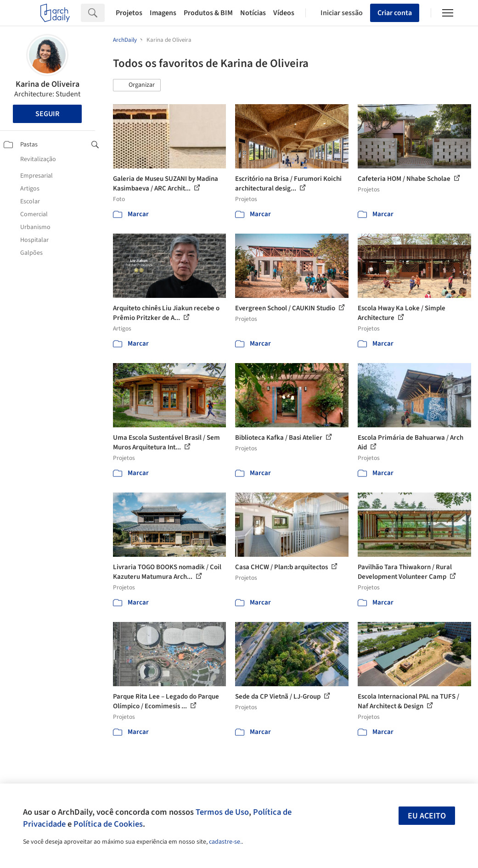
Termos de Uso (222, 812)
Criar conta (395, 13)
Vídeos (284, 13)
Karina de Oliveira (48, 84)
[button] (137, 85)
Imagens (163, 13)
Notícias (253, 13)
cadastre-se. (225, 842)
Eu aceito (427, 816)
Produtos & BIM (208, 13)
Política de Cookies (108, 824)
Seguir (47, 114)
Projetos (129, 13)
